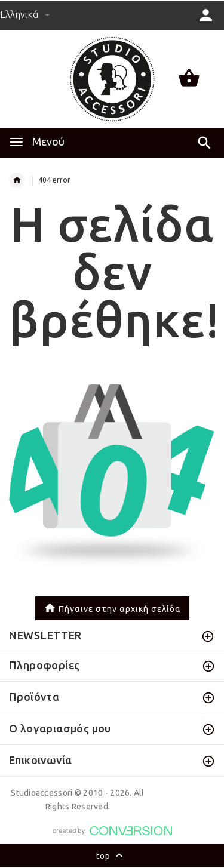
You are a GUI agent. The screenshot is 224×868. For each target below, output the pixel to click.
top (112, 857)
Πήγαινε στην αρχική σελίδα (112, 610)
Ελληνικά (25, 14)
